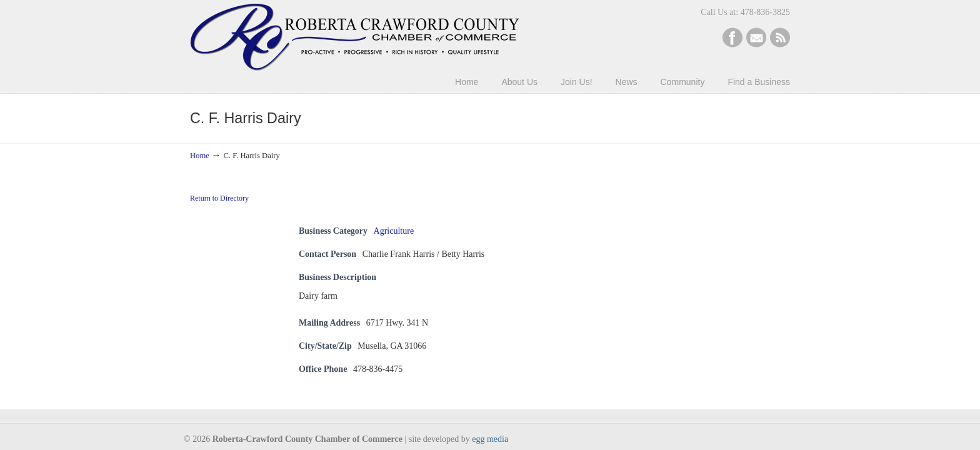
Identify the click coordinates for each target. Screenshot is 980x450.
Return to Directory (219, 198)
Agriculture (394, 231)
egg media (490, 439)
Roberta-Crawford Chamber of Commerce (355, 37)
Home (200, 156)
